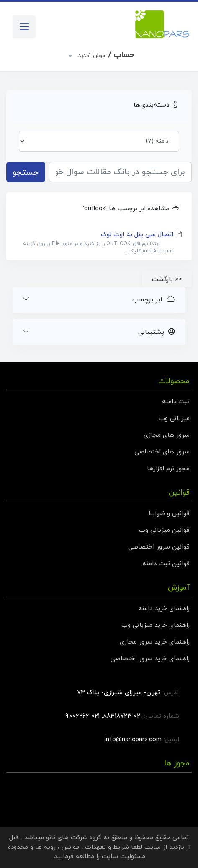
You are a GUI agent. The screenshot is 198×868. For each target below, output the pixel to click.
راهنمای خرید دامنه (164, 609)
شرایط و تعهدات (107, 847)
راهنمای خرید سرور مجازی (155, 642)
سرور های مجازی (167, 435)
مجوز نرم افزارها (168, 469)
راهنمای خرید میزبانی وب (156, 625)
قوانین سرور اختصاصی (159, 547)
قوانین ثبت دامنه (166, 564)
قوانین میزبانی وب (164, 530)
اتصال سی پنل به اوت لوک (99, 243)
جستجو (26, 173)
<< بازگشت (167, 279)
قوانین (70, 847)
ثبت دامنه (176, 402)
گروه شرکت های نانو (74, 838)
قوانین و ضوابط (169, 514)
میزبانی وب (174, 419)
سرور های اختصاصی (162, 452)
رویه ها (45, 847)
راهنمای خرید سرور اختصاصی (150, 659)
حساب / (105, 55)
